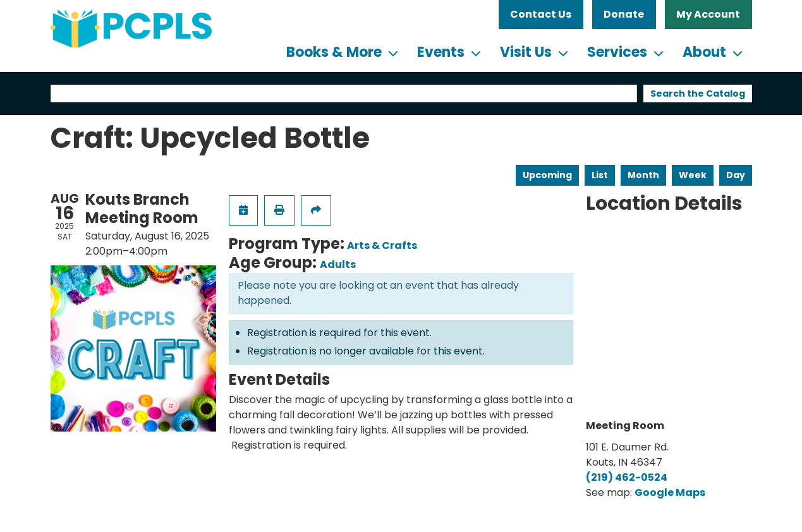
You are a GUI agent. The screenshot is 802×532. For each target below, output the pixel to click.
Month (643, 175)
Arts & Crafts (382, 245)
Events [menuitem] (441, 52)
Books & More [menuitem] (334, 52)
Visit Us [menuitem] (526, 52)
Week (693, 175)
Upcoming (547, 175)
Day (736, 175)
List (600, 175)
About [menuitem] (704, 52)
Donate (624, 14)
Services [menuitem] (617, 52)
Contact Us (541, 14)
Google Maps (670, 493)
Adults (338, 264)
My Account (708, 14)
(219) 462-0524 (627, 477)
